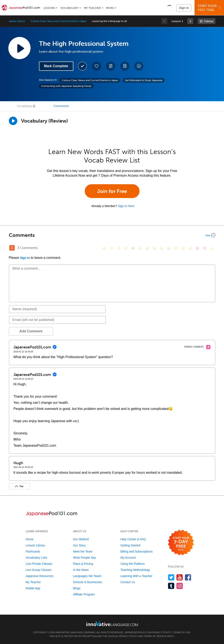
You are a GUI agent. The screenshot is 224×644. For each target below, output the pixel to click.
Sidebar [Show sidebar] (209, 21)
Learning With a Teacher (136, 576)
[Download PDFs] (125, 66)
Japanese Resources (40, 576)
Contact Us (128, 582)
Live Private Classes (39, 564)
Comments (61, 106)
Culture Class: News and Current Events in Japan (59, 21)
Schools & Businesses (88, 582)
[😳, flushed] (111, 248)
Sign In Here (126, 206)
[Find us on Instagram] (180, 586)
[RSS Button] (12, 248)
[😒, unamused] (126, 248)
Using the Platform (132, 564)
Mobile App (33, 588)
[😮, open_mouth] (190, 248)
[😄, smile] (104, 248)
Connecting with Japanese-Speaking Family (66, 86)
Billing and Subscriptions (136, 551)
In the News (81, 570)
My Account (128, 558)
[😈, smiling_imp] (197, 248)
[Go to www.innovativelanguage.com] (112, 623)
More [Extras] (110, 8)
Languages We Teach (87, 576)
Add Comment (31, 331)
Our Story (79, 545)
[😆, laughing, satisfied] (147, 248)
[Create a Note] (111, 66)
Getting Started (130, 545)
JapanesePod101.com (138, 632)
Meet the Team (83, 551)
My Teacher (92, 8)
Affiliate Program (84, 594)
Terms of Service (155, 636)
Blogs (77, 588)
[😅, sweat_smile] (154, 248)
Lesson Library (17, 21)
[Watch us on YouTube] (180, 577)
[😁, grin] (119, 248)
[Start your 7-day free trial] (181, 543)
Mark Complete (56, 66)
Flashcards (33, 551)
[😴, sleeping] (183, 248)
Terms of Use (182, 632)
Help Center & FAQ (133, 539)
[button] (170, 8)
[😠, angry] (140, 248)
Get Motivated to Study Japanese (144, 80)
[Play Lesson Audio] (19, 48)
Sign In (184, 8)
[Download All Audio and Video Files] (139, 66)
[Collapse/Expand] (112, 235)
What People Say (84, 558)
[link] (190, 21)
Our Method (81, 539)
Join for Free (112, 191)
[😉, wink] (162, 248)
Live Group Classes (39, 570)
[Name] (57, 309)
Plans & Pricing (83, 564)
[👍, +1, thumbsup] (212, 248)
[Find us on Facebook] (188, 577)
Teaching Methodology (135, 570)
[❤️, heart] (205, 248)
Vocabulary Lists (36, 558)
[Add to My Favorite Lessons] (97, 66)
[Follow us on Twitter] (171, 577)
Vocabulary (70, 8)
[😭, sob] (169, 248)
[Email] (57, 320)
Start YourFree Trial (210, 8)
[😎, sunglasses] (133, 248)
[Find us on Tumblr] (171, 586)
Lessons (49, 8)
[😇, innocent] (176, 248)
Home (30, 539)
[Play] (13, 121)
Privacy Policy (161, 632)
